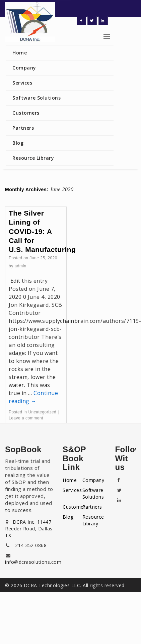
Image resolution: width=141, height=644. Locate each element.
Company (24, 68)
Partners (23, 128)
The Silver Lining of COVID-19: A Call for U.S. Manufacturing (42, 231)
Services (22, 83)
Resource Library (33, 158)
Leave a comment (26, 418)
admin (21, 266)
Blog (18, 143)
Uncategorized (42, 412)
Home (20, 53)
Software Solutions (37, 98)
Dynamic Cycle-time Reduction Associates (39, 22)
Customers (26, 113)
